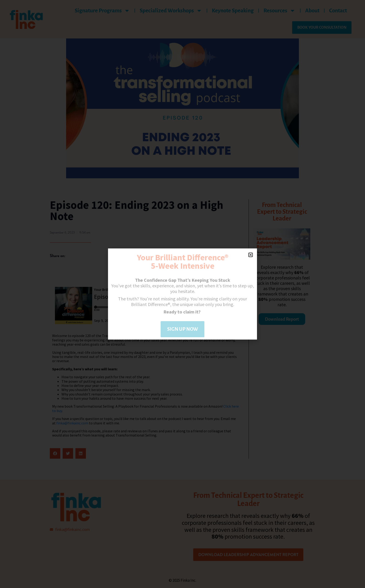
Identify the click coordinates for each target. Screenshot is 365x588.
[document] (182, 294)
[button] (251, 255)
